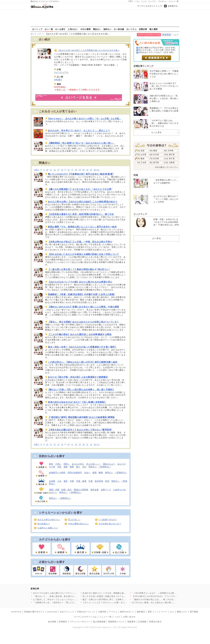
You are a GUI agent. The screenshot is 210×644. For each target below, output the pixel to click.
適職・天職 (54, 490)
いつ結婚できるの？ (108, 520)
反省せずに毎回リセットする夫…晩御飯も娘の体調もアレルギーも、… (116, 593)
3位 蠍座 (141, 159)
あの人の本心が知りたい (49, 520)
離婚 (101, 473)
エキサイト (173, 6)
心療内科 (102, 612)
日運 (91, 481)
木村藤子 (58, 80)
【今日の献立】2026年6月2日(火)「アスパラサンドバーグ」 (160, 596)
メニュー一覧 (174, 1)
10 (47, 170)
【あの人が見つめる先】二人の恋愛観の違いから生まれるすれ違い (89, 50)
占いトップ (37, 29)
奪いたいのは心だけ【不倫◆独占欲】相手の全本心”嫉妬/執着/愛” (81, 174)
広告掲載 (142, 622)
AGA (172, 612)
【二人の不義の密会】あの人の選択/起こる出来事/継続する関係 (80, 334)
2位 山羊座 (142, 155)
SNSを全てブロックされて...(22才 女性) (156, 52)
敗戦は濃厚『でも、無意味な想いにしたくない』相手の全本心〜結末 (82, 227)
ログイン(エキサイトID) (149, 35)
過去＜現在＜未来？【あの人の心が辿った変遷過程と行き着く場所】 (82, 347)
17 (72, 170)
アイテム (113, 612)
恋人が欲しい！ (94, 464)
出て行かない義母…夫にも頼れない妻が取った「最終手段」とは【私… (165, 603)
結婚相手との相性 (57, 473)
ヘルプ (175, 35)
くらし (137, 1)
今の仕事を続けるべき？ (110, 524)
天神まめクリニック (86, 612)
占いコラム (132, 29)
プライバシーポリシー (80, 622)
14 (62, 170)
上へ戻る (156, 238)
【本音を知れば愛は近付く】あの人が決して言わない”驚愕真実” (80, 430)
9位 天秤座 (169, 151)
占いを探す (60, 29)
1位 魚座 (141, 151)
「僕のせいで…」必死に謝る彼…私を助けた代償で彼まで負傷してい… (66, 596)
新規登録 (167, 35)
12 (55, 170)
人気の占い (73, 29)
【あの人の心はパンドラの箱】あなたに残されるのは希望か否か (80, 282)
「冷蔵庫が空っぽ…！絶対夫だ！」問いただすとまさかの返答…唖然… (66, 603)
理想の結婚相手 (75, 473)
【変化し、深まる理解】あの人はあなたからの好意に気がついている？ (83, 322)
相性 (51, 464)
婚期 (94, 473)
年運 (72, 481)
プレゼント (163, 1)
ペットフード (161, 612)
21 (87, 170)
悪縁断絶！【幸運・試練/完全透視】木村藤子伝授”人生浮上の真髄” (82, 294)
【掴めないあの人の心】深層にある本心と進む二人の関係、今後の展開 (83, 307)
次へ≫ (97, 170)
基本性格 (99, 481)
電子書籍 (194, 612)
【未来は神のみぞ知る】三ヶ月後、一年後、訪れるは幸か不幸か (80, 242)
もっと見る (156, 132)
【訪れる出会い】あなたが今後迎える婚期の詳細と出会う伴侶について (83, 254)
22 (91, 170)
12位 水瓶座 (169, 163)
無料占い (108, 29)
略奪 (72, 467)
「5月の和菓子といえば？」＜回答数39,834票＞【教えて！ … (161, 593)
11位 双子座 (169, 159)
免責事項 (131, 622)
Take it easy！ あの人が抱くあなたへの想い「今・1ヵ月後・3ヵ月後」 (84, 119)
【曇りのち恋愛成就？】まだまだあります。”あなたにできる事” (80, 189)
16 (69, 170)
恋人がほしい (74, 520)
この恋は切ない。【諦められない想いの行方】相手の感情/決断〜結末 (83, 362)
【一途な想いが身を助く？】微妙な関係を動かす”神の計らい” (79, 269)
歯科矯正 (141, 612)
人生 (59, 481)
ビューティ (153, 1)
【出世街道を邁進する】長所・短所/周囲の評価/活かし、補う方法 (81, 214)
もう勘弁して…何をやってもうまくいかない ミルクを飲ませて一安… (65, 599)
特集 (136, 175)
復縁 (66, 467)
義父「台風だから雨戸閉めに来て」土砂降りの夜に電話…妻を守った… (116, 599)
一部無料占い (105, 467)
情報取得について (116, 622)
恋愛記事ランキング (144, 66)
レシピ (144, 1)
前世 (107, 481)
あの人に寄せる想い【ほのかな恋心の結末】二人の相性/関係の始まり (83, 202)
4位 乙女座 (142, 163)
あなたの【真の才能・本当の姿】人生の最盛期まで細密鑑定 (78, 377)
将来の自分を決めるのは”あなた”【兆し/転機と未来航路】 (77, 402)
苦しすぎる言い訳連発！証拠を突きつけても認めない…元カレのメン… (116, 596)
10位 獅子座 (169, 155)
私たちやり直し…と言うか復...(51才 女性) (157, 50)
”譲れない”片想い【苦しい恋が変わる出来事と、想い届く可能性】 (81, 390)
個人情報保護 (99, 622)
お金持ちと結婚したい (48, 528)
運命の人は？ (109, 464)
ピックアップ (140, 214)
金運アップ (106, 490)
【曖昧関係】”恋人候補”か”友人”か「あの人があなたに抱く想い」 (81, 143)
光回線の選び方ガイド (34, 612)
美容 (150, 612)
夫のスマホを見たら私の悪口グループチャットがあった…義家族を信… (66, 593)
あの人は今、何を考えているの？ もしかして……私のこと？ (79, 130)
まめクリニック (67, 612)
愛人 (78, 467)
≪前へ (37, 170)
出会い (87, 473)
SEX (84, 467)
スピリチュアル (61, 72)
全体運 (52, 481)
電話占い (97, 29)
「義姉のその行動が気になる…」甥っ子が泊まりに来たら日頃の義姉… (165, 599)
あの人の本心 (78, 464)
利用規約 (63, 622)
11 (51, 170)
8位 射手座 (154, 163)
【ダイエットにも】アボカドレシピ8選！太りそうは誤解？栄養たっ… (115, 603)
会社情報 (52, 622)
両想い (67, 464)
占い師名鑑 (119, 29)
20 (84, 170)
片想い (58, 464)
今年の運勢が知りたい (78, 524)
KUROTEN (16, 612)
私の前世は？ (44, 524)
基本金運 (95, 490)
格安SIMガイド (127, 612)
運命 (66, 481)
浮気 (59, 467)
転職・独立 (67, 490)
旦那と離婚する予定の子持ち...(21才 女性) (157, 48)
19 (80, 170)
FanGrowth (52, 612)
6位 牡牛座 (154, 155)
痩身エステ (182, 612)
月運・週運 (81, 481)
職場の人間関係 (81, 490)
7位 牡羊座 (154, 159)
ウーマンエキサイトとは (85, 617)
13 (58, 170)
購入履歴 (154, 29)
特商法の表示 (155, 622)
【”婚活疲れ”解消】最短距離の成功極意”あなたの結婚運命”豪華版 (81, 417)
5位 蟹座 (153, 151)
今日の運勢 (86, 29)
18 (76, 170)
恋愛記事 (143, 29)
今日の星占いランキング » (166, 167)
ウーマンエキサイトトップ (150, 6)
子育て (131, 1)
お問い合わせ (129, 617)
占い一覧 (49, 29)
